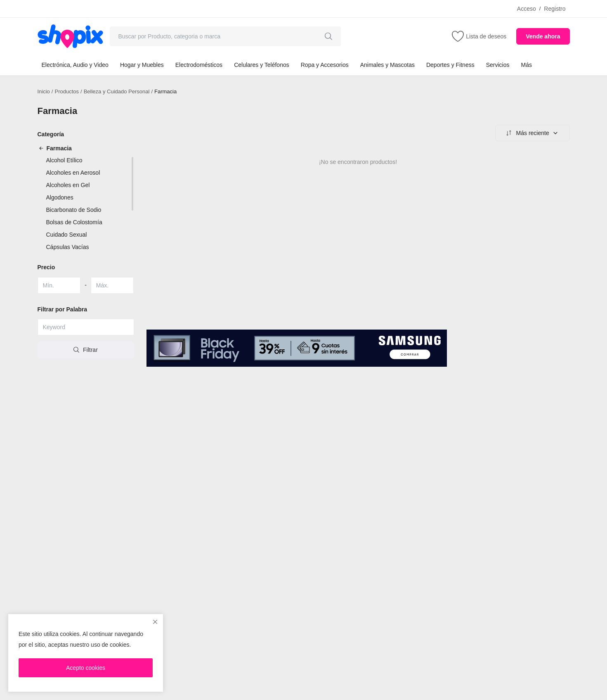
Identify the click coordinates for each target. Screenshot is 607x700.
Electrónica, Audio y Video (75, 65)
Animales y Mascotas (387, 65)
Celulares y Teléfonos (262, 65)
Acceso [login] (527, 9)
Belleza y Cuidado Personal (117, 91)
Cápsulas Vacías (68, 247)
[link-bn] (297, 348)
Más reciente (531, 133)
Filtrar (86, 350)
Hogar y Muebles (142, 65)
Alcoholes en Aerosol (73, 173)
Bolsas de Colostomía (74, 222)
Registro (555, 9)
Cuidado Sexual (67, 235)
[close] (155, 622)
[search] (328, 36)
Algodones (60, 197)
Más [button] (526, 65)
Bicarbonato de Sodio (74, 210)
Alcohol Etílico (64, 160)
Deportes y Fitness (450, 65)
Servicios (498, 65)
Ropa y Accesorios (325, 65)
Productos (67, 91)
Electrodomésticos (199, 65)
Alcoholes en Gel (68, 185)
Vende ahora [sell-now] (543, 36)
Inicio (44, 91)
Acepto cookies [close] (86, 668)
